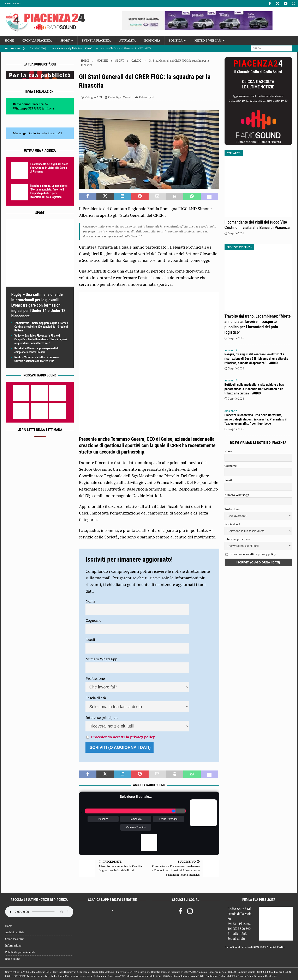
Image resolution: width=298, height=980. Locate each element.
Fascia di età (96, 698)
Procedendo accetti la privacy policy (123, 737)
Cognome (93, 620)
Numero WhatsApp (101, 659)
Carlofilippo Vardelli (120, 97)
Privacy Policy (246, 976)
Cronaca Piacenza (37, 40)
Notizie (102, 61)
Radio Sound (13, 4)
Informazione (13, 945)
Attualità (128, 40)
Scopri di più (236, 938)
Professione (95, 678)
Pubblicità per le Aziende (20, 952)
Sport (65, 40)
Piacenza (103, 819)
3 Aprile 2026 (236, 233)
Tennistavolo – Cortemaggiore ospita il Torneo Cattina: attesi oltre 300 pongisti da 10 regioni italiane (41, 327)
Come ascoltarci (15, 939)
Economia (152, 40)
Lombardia (136, 819)
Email (90, 640)
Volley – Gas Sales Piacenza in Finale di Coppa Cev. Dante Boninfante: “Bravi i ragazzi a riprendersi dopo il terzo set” (41, 339)
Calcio (143, 97)
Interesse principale (102, 717)
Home (10, 40)
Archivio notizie (15, 932)
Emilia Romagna (168, 819)
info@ (243, 934)
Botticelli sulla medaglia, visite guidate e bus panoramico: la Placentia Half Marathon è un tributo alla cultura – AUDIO (254, 389)
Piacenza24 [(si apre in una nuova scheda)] (55, 133)
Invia (51, 108)
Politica (176, 40)
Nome (90, 601)
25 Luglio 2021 (93, 97)
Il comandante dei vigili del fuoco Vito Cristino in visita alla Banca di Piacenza (49, 168)
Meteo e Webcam (208, 40)
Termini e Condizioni (266, 976)
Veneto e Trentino (136, 827)
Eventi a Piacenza (96, 40)
